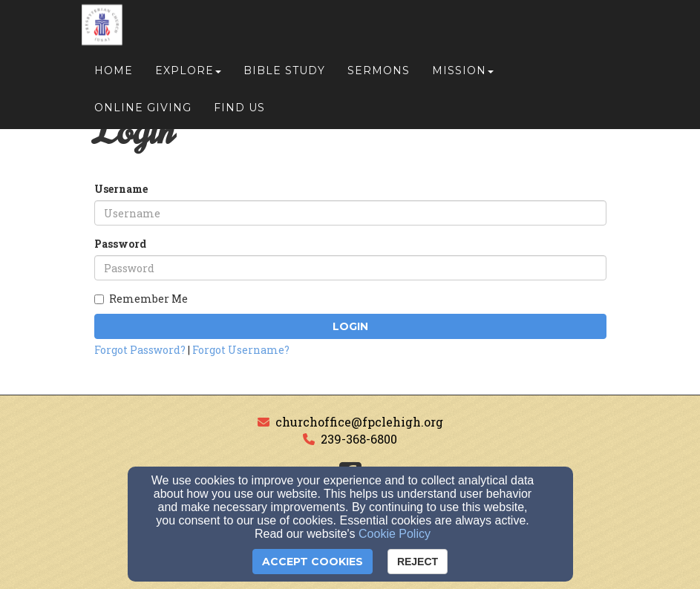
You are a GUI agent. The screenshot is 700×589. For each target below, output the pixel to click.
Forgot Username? (241, 350)
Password (120, 244)
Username (121, 189)
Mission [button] (463, 76)
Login (350, 326)
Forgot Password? (140, 350)
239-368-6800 (359, 439)
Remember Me (141, 299)
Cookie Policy (395, 534)
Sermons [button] (379, 76)
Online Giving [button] (143, 113)
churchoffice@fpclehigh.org (359, 422)
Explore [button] (188, 76)
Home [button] (114, 76)
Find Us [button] (239, 113)
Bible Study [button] (284, 76)
